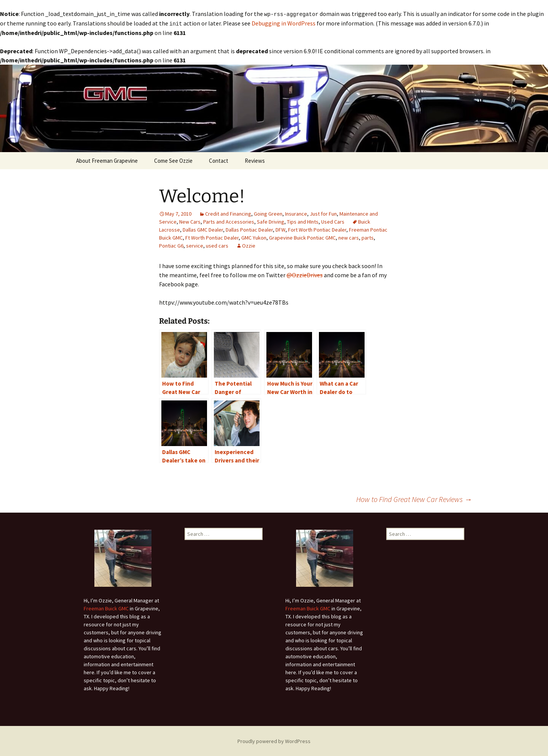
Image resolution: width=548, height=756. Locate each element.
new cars (349, 237)
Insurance (296, 213)
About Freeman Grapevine (107, 160)
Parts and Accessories (229, 221)
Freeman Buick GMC (106, 608)
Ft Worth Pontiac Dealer (212, 237)
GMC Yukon (254, 237)
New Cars (190, 221)
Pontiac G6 (171, 245)
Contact (219, 160)
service (195, 245)
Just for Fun (323, 213)
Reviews (255, 160)
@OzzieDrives (305, 274)
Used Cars (333, 221)
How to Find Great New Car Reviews (414, 498)
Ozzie (249, 245)
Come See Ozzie (173, 160)
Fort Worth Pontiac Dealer (317, 229)
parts (368, 237)
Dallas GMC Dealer (203, 229)
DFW (280, 229)
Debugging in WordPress (284, 23)
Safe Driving (271, 221)
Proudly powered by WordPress (274, 740)
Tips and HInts (303, 221)
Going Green (268, 213)
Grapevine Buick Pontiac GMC (302, 237)
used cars (217, 245)
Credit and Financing (228, 213)
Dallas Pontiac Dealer (249, 229)
